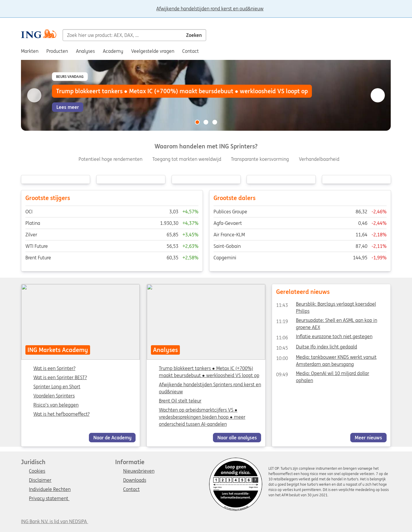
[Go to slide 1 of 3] (197, 122)
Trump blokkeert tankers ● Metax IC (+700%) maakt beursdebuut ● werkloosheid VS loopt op (209, 372)
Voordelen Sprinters (54, 396)
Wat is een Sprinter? (54, 369)
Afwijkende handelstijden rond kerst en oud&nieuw (210, 9)
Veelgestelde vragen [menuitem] (153, 51)
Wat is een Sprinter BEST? (60, 378)
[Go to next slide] (378, 95)
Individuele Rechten (50, 490)
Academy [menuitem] (113, 51)
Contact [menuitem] (190, 51)
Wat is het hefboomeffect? (61, 414)
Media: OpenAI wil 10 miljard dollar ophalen (323, 374)
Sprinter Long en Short (57, 387)
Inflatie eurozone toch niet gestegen (324, 338)
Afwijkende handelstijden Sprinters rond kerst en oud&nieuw (210, 388)
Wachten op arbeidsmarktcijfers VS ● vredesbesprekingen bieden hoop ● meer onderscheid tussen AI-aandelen (202, 417)
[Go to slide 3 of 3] (215, 122)
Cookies (37, 471)
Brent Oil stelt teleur (180, 401)
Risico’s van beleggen (56, 405)
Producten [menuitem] (57, 51)
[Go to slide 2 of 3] (206, 122)
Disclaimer (40, 480)
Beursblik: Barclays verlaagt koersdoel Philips (326, 305)
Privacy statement (49, 499)
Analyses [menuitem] (85, 51)
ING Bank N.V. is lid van (54, 521)
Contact (131, 490)
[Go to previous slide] (34, 95)
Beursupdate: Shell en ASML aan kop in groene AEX (327, 321)
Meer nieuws (368, 438)
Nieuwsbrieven (139, 471)
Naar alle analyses (237, 438)
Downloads (135, 480)
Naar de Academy (112, 438)
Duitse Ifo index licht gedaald (317, 348)
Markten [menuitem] (30, 51)
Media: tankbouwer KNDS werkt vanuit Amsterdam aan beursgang (326, 358)
